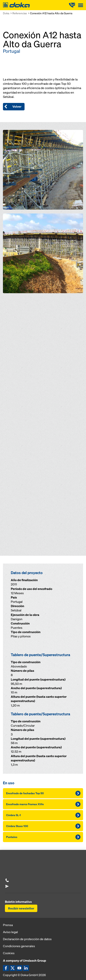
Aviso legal (10, 932)
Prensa (8, 925)
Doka (6, 13)
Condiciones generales (19, 946)
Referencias (20, 13)
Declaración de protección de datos (27, 939)
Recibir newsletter (21, 908)
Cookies (9, 953)
